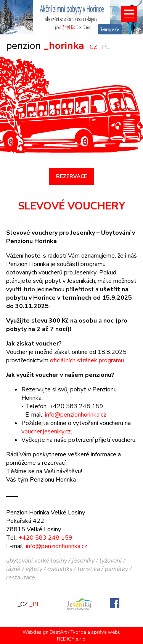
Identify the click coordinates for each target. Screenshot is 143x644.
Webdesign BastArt (45, 632)
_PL (104, 47)
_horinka (47, 45)
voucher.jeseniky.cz (46, 431)
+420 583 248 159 (45, 538)
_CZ (92, 47)
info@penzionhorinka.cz (76, 415)
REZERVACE (71, 176)
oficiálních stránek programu (87, 360)
